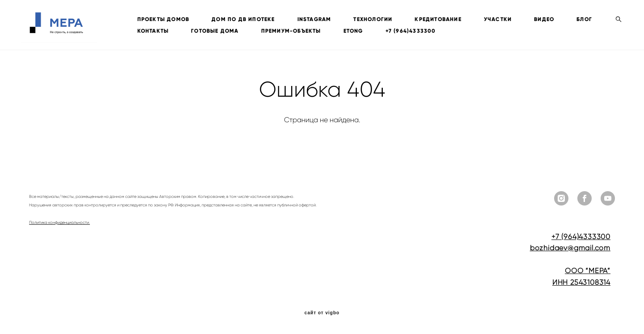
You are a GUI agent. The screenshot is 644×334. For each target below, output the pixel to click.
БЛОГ (153, 31)
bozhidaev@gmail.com (570, 248)
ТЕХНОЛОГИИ (381, 19)
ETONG (399, 31)
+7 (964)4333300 (457, 31)
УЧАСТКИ (506, 19)
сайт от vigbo (322, 313)
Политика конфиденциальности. (59, 223)
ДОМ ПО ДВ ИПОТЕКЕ (252, 19)
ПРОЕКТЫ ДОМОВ (172, 19)
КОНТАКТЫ (199, 31)
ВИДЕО (553, 19)
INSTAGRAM (322, 19)
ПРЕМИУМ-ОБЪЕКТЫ (337, 31)
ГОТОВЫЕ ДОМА (261, 31)
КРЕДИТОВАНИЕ (446, 19)
